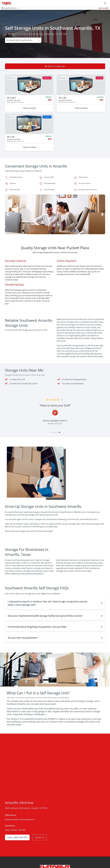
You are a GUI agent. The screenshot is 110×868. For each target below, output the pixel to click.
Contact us (40, 837)
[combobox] (23, 40)
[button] (51, 232)
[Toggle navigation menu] (106, 3)
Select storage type (55, 66)
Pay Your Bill (103, 8)
